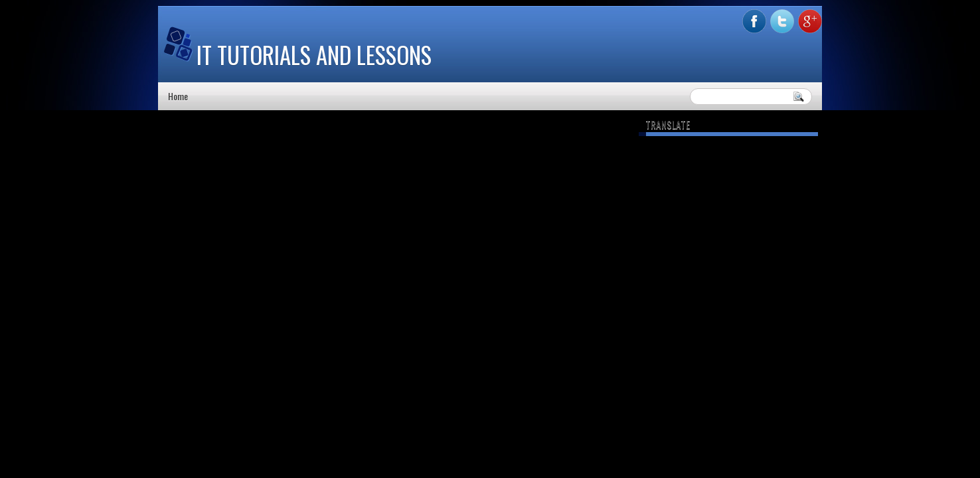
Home (178, 96)
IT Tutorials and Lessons (314, 54)
